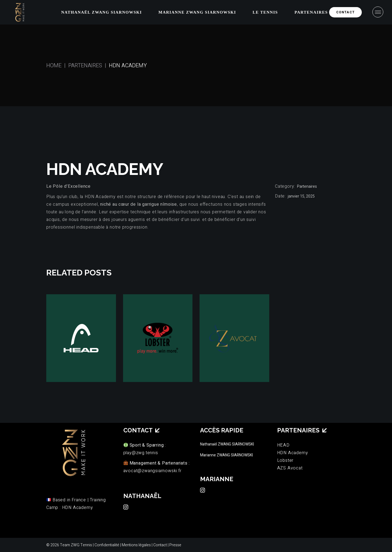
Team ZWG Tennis (76, 545)
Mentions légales (136, 545)
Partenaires (307, 186)
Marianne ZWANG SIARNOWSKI (226, 455)
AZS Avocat (290, 468)
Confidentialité (107, 545)
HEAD (283, 445)
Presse (175, 545)
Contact (160, 545)
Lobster (285, 460)
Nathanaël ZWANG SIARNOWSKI (227, 444)
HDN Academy (293, 453)
